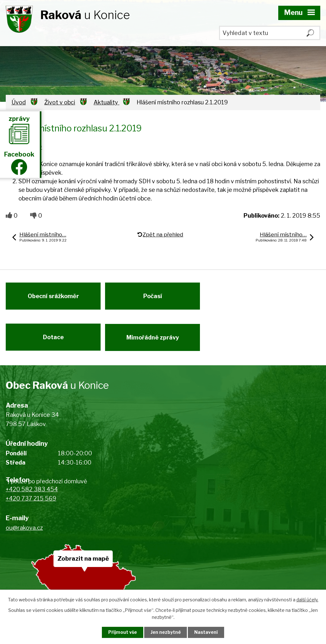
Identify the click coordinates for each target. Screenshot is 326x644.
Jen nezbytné (166, 632)
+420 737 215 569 (31, 502)
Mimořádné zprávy (154, 340)
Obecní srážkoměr (53, 297)
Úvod (19, 102)
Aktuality (106, 102)
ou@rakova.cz (24, 531)
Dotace (53, 340)
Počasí (154, 297)
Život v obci (60, 102)
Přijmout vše (122, 632)
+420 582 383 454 (32, 493)
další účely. (307, 600)
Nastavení (207, 632)
